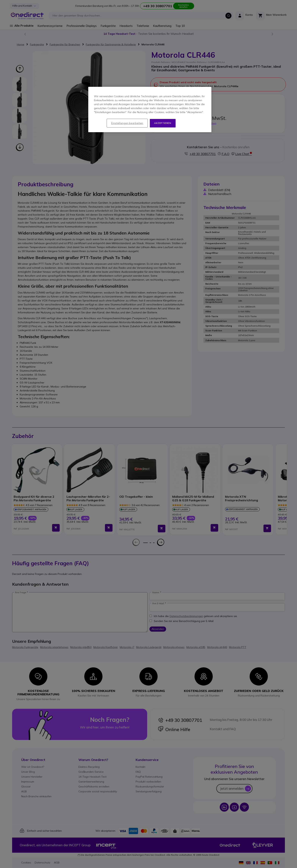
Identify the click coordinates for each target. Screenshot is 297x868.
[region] (150, 109)
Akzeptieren (163, 123)
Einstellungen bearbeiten (127, 123)
